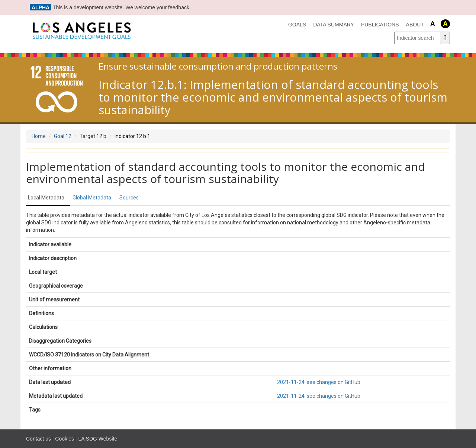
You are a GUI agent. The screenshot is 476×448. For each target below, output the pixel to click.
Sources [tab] (129, 198)
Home (39, 136)
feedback (179, 7)
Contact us (38, 439)
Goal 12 (63, 136)
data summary (334, 25)
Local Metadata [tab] (46, 198)
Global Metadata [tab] (92, 198)
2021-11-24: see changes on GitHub (319, 382)
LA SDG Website (98, 439)
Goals (297, 25)
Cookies (65, 439)
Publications (380, 25)
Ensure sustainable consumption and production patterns (218, 66)
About (415, 25)
